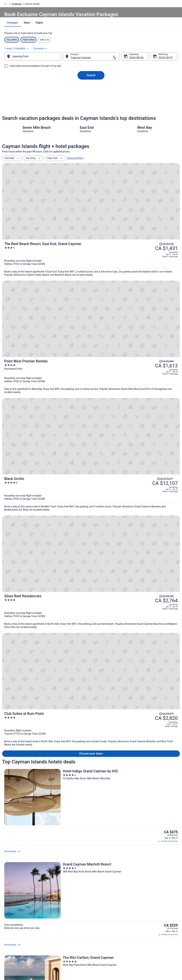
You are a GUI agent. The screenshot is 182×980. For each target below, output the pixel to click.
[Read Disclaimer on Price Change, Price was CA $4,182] (147, 302)
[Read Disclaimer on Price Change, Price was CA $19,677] (144, 264)
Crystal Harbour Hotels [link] (105, 875)
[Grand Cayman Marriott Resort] (91, 415)
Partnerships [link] (12, 924)
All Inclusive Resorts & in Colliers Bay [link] (112, 861)
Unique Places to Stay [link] (60, 930)
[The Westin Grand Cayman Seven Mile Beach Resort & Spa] (151, 486)
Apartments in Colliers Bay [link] (107, 854)
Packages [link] (23, 4)
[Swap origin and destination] (66, 60)
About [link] (9, 907)
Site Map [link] (10, 941)
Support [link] (143, 907)
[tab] (78, 32)
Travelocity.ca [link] (9, 4)
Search (91, 79)
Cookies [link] (98, 913)
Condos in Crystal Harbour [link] (18, 875)
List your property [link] (14, 918)
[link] (26, 810)
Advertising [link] (11, 947)
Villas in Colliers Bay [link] (103, 868)
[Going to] (91, 60)
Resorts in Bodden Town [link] (17, 854)
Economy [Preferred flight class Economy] (162, 50)
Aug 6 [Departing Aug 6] (130, 61)
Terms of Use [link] (101, 918)
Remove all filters (75, 171)
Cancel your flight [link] (147, 913)
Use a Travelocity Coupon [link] (151, 933)
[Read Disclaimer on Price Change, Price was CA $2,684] (147, 226)
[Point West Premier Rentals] (121, 239)
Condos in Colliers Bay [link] (16, 861)
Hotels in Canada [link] (58, 907)
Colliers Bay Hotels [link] (14, 868)
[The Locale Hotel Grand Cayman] (91, 486)
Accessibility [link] (101, 930)
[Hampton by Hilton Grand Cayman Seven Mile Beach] (31, 486)
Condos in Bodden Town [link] (17, 848)
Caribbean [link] (36, 4)
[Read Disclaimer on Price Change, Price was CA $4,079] (147, 340)
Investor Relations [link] (14, 935)
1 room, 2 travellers (138, 50)
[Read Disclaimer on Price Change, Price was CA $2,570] (170, 180)
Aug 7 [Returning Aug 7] (156, 61)
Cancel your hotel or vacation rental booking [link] (156, 920)
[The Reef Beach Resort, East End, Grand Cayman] (121, 197)
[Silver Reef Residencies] (121, 314)
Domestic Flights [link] (58, 918)
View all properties (91, 536)
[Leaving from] (38, 60)
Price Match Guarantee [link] (32, 756)
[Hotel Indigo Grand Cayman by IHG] (31, 415)
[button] (91, 826)
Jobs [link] (8, 913)
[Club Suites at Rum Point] (121, 352)
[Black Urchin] (121, 276)
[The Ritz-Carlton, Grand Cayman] (151, 415)
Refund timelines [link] (147, 927)
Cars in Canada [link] (57, 913)
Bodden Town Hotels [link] (104, 848)
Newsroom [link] (11, 930)
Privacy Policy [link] (101, 907)
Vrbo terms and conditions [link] (107, 924)
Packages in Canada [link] (60, 924)
